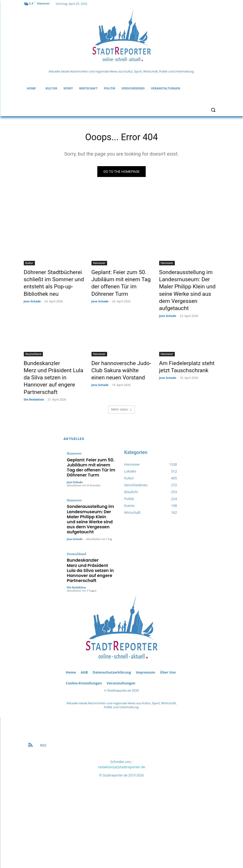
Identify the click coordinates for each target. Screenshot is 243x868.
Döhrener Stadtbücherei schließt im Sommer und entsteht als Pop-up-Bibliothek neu (54, 282)
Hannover (99, 264)
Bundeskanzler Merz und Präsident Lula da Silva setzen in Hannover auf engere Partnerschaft (91, 518)
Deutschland (33, 341)
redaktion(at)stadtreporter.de (121, 710)
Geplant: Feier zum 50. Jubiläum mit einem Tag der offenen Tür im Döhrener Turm (121, 279)
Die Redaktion (34, 374)
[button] (213, 110)
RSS (43, 688)
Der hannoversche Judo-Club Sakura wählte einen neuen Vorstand (120, 356)
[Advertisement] (122, 790)
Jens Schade (32, 297)
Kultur (29, 264)
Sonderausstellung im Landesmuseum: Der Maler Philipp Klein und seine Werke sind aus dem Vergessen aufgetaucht (189, 285)
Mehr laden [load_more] (121, 384)
